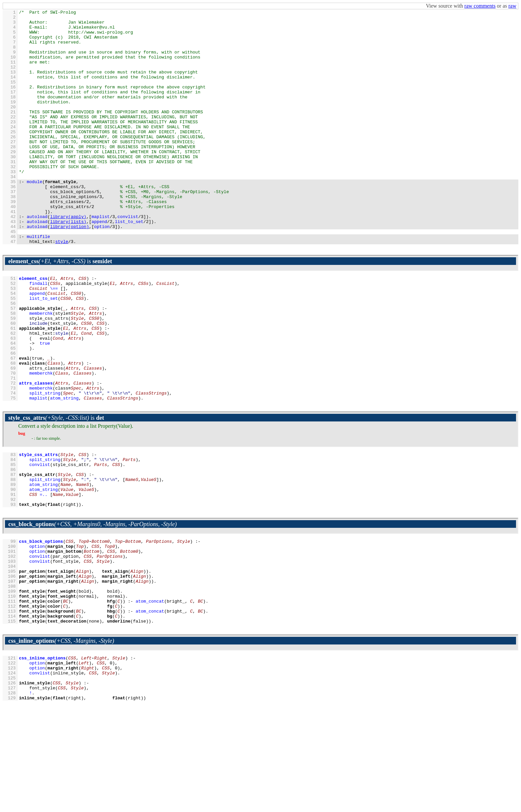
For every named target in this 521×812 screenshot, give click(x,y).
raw (512, 6)
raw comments (480, 6)
